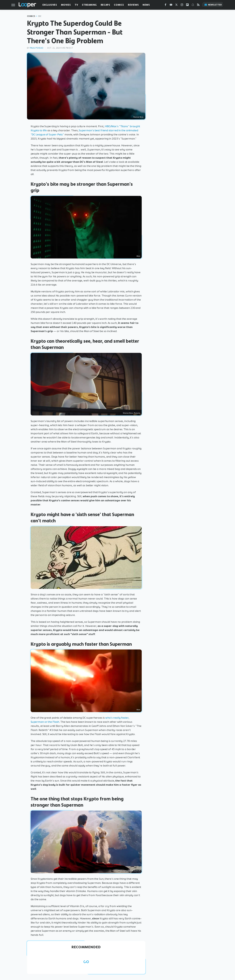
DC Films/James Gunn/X (130, 871)
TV (76, 5)
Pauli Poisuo (37, 48)
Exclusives (50, 5)
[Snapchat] (193, 5)
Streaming (89, 5)
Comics (119, 5)
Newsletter (213, 5)
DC (40, 16)
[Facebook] (166, 5)
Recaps (105, 5)
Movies (66, 5)
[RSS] (198, 5)
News (146, 5)
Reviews (133, 5)
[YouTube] (171, 5)
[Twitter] (176, 5)
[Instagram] (182, 5)
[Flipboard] (187, 5)
